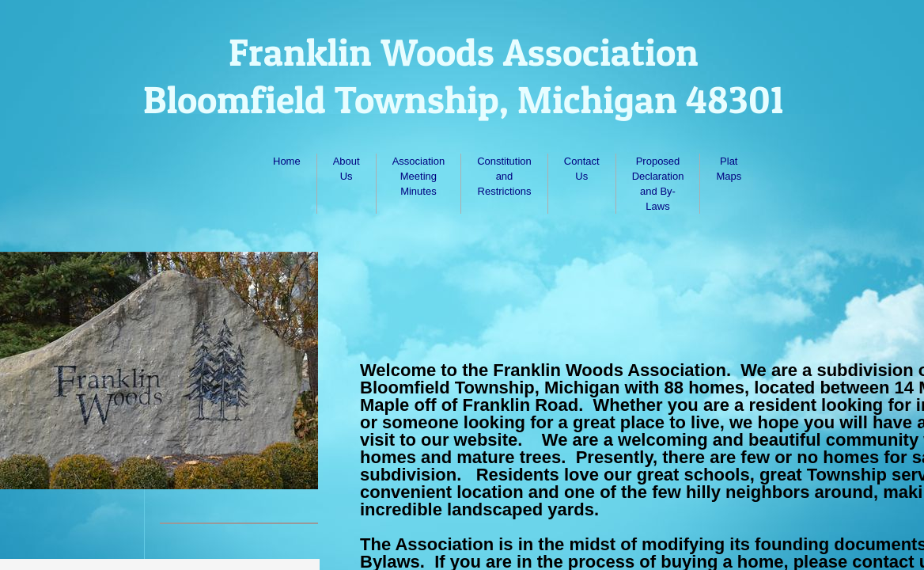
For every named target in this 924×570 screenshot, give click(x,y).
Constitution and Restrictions (504, 176)
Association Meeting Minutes (418, 176)
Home (287, 161)
